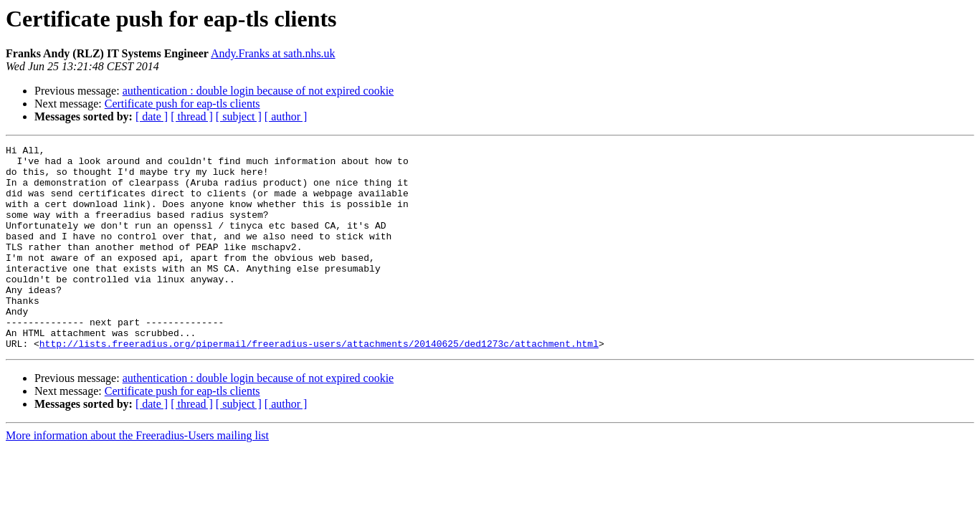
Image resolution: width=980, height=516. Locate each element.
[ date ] (152, 116)
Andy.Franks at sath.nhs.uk (273, 53)
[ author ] (286, 116)
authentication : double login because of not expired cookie (258, 91)
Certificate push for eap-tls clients (182, 104)
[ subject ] (239, 116)
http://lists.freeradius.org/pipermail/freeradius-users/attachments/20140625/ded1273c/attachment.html (319, 384)
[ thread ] (192, 116)
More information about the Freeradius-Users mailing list (137, 476)
